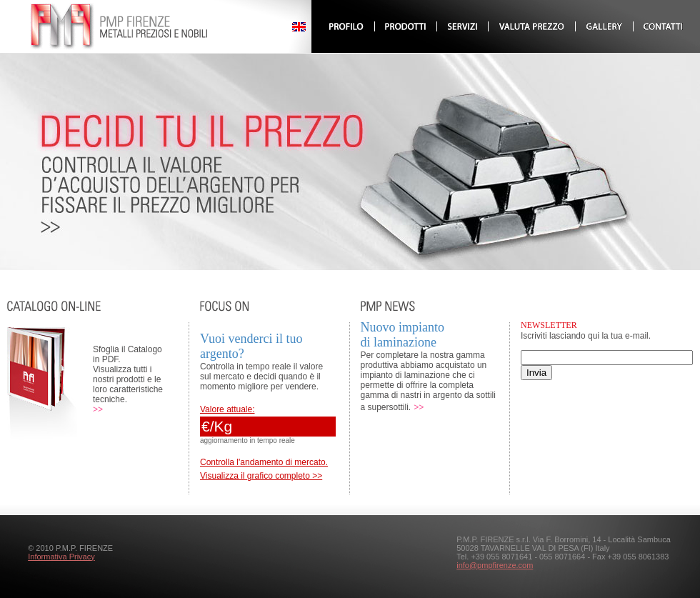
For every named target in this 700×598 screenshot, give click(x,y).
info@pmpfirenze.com (495, 565)
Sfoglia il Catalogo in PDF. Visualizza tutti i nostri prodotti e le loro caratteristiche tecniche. (128, 374)
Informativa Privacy (61, 557)
